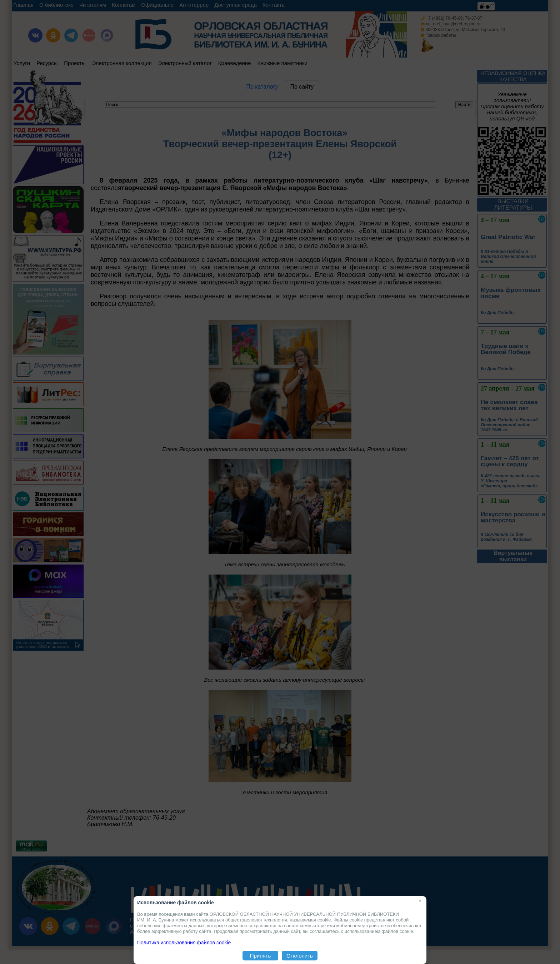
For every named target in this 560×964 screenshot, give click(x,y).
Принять (261, 956)
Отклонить (300, 956)
